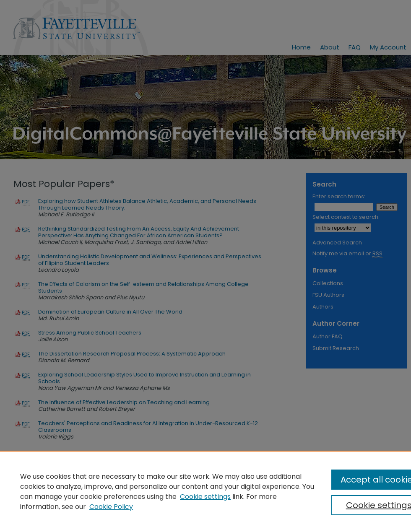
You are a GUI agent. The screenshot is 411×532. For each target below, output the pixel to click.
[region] (205, 491)
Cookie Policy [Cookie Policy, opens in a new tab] (111, 507)
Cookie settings (205, 497)
